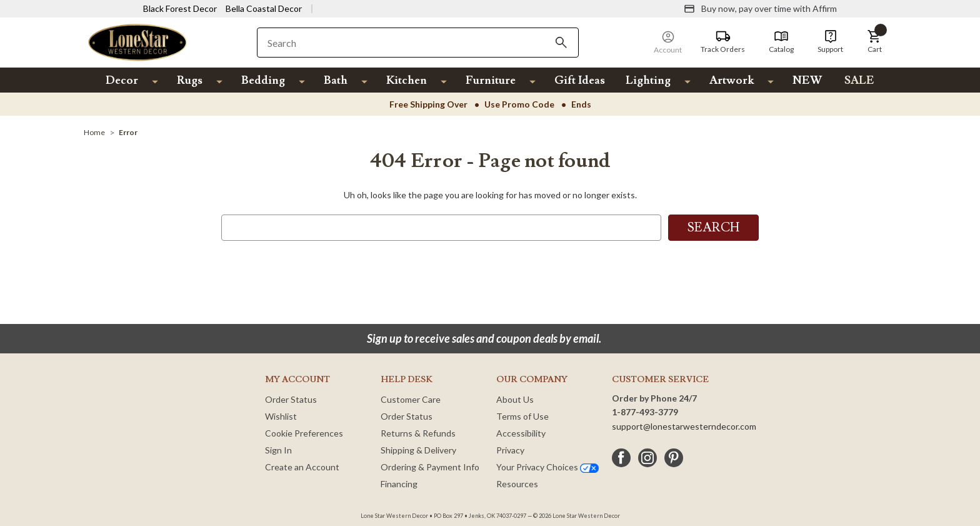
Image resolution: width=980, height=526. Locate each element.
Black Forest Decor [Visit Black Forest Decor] (180, 8)
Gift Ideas (580, 80)
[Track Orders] (723, 42)
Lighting (648, 80)
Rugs (190, 80)
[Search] (561, 43)
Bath (336, 80)
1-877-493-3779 (645, 412)
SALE (859, 80)
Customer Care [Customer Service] (411, 399)
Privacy (510, 450)
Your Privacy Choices (547, 467)
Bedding (263, 80)
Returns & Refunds (418, 433)
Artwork (732, 80)
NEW (807, 80)
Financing (399, 484)
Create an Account (302, 467)
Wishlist (281, 416)
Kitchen (407, 80)
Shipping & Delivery (418, 450)
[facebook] (621, 458)
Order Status (291, 399)
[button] (874, 42)
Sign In (278, 450)
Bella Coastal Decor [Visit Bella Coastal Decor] (264, 8)
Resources (517, 484)
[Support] (830, 42)
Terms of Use (522, 416)
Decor (122, 80)
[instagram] (647, 458)
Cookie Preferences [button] (304, 433)
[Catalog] (781, 42)
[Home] (94, 132)
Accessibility (521, 433)
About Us (515, 399)
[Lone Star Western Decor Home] (137, 42)
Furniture (491, 80)
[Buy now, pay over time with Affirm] (760, 9)
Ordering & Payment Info (430, 467)
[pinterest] (674, 458)
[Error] (128, 132)
